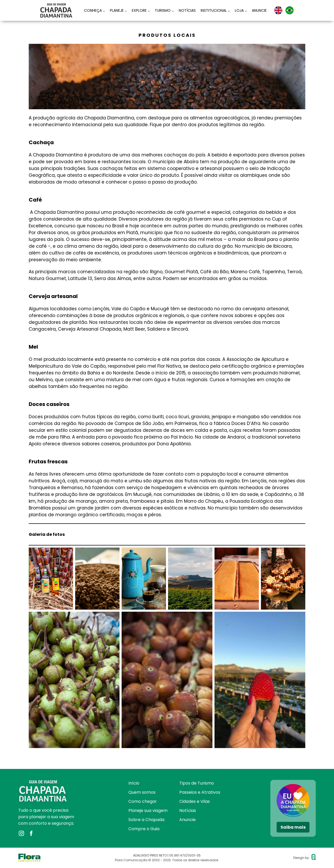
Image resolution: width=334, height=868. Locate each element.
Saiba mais (293, 827)
